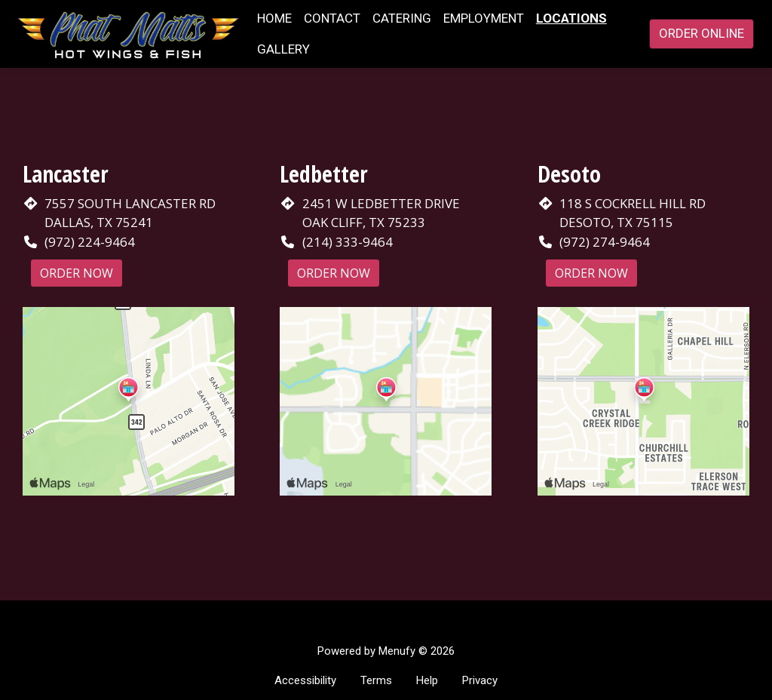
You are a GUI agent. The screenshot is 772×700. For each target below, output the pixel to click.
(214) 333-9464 (348, 242)
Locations (571, 18)
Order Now (77, 273)
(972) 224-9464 (90, 242)
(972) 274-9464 (605, 242)
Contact (332, 18)
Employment (484, 18)
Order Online (702, 33)
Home (274, 18)
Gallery (283, 49)
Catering (402, 18)
